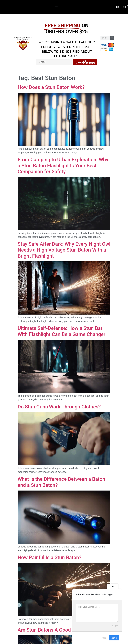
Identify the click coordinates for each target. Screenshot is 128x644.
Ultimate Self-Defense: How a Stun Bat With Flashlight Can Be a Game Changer (61, 331)
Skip (104, 638)
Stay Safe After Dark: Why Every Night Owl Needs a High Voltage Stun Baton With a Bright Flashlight (64, 250)
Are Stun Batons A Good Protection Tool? (63, 630)
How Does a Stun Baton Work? (51, 87)
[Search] (112, 38)
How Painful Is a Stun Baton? (50, 557)
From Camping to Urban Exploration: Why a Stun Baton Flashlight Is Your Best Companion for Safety (63, 166)
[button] (56, 6)
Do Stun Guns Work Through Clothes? (59, 407)
